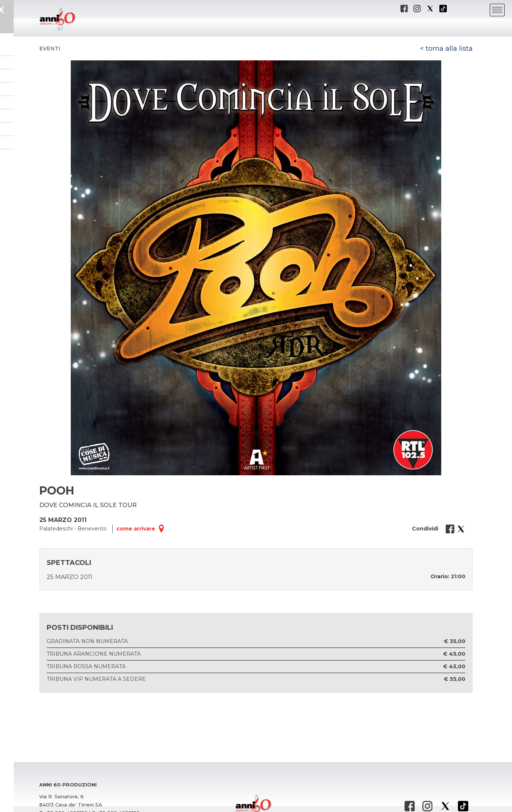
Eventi (50, 49)
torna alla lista (449, 49)
